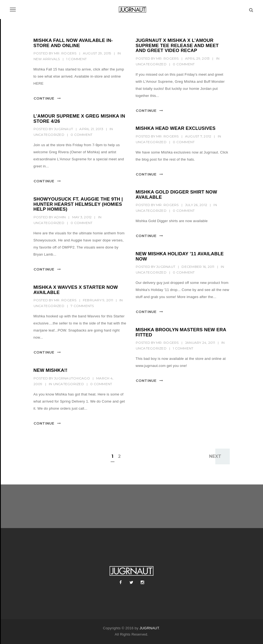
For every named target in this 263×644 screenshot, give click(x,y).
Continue (44, 98)
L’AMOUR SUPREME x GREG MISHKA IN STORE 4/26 (79, 119)
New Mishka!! (51, 370)
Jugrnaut (64, 129)
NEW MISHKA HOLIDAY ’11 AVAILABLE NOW (180, 256)
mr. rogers (65, 53)
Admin (60, 217)
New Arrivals (47, 59)
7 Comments (82, 306)
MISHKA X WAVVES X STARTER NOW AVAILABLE (76, 290)
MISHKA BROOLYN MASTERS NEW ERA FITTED (181, 332)
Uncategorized (151, 64)
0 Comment (184, 64)
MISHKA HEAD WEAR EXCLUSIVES (176, 128)
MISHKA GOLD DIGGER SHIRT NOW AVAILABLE (176, 195)
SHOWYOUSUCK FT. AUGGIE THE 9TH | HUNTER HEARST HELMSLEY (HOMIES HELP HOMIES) (78, 204)
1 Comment (76, 59)
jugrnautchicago (72, 378)
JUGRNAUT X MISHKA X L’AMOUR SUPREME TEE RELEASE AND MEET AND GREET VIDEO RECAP (177, 45)
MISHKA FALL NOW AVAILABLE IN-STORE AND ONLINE (73, 43)
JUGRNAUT (149, 628)
